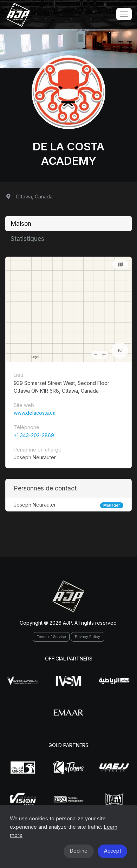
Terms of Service (51, 637)
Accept (113, 851)
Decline (79, 851)
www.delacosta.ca (35, 413)
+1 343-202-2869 (34, 435)
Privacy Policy (87, 637)
